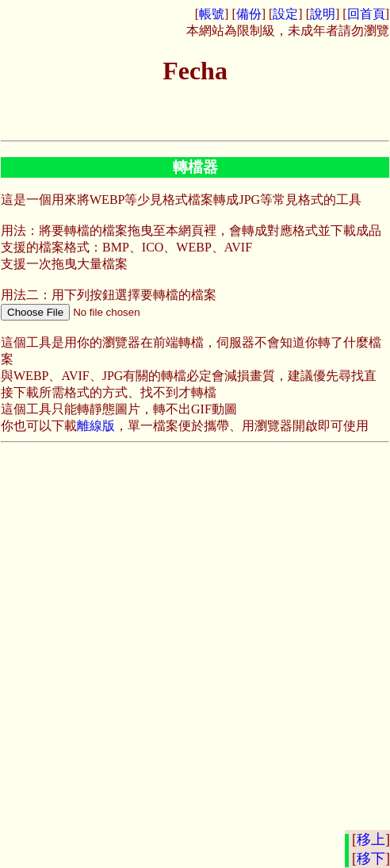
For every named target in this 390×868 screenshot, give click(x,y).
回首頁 (366, 14)
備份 (249, 14)
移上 (371, 839)
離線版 (96, 426)
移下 (371, 858)
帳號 (212, 14)
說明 (323, 14)
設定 (285, 14)
